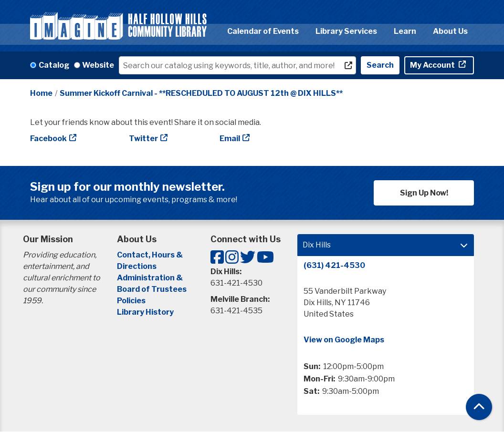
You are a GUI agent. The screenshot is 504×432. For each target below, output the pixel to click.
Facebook (48, 139)
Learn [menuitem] (405, 31)
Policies (131, 301)
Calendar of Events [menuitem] (263, 31)
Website (98, 65)
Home (41, 93)
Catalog (54, 65)
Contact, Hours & (151, 255)
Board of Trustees (152, 289)
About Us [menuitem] (450, 31)
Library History (145, 312)
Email (230, 139)
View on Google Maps (344, 340)
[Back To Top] (479, 407)
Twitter (143, 139)
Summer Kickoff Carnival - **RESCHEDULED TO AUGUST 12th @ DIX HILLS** (201, 93)
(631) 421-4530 (334, 265)
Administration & (151, 278)
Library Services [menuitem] (346, 31)
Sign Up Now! (424, 193)
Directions (137, 266)
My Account (433, 65)
